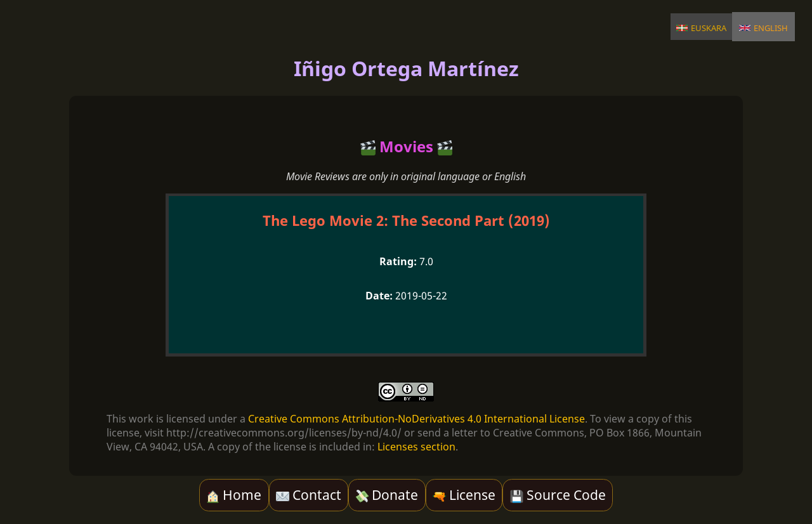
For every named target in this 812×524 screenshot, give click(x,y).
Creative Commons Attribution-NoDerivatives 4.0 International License (416, 419)
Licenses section (416, 447)
